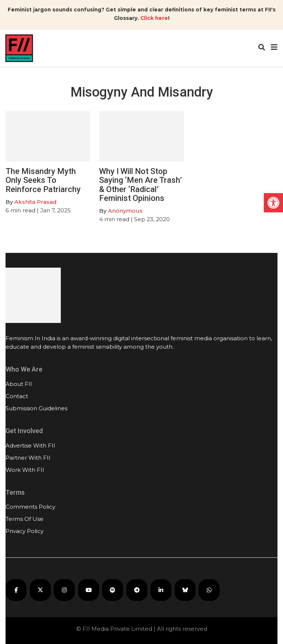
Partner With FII (28, 458)
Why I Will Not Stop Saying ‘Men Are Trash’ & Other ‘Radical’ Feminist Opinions (141, 185)
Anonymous (125, 211)
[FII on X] (40, 590)
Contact (17, 396)
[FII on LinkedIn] (161, 590)
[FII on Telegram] (137, 590)
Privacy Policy (25, 531)
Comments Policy (30, 507)
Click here (154, 18)
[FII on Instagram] (64, 590)
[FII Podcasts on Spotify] (113, 590)
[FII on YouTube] (89, 590)
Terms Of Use (25, 519)
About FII (19, 384)
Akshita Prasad (36, 202)
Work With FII (25, 470)
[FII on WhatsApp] (209, 590)
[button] (273, 203)
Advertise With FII (30, 445)
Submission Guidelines (36, 408)
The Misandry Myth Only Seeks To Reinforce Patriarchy (43, 180)
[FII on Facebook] (16, 590)
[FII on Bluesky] (185, 590)
